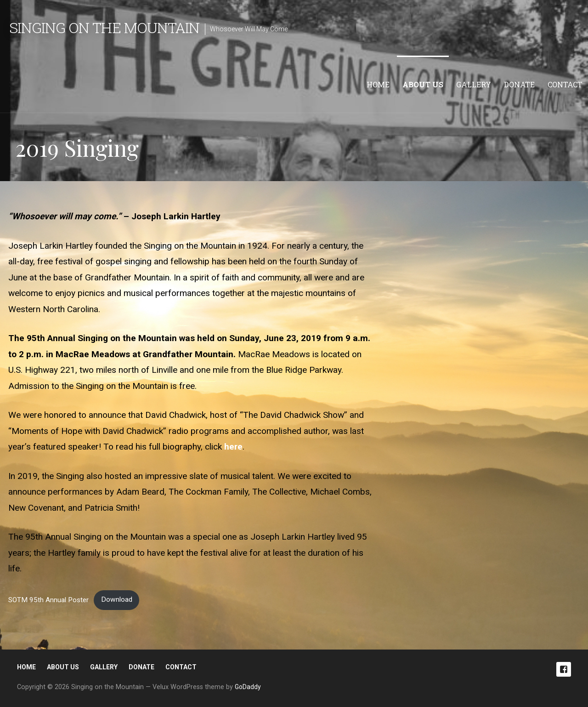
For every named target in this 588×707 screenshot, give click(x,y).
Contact (565, 84)
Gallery (474, 84)
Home (378, 84)
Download (117, 599)
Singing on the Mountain (104, 27)
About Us (423, 84)
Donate (519, 84)
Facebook (564, 669)
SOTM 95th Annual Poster (48, 599)
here (233, 447)
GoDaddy (248, 687)
